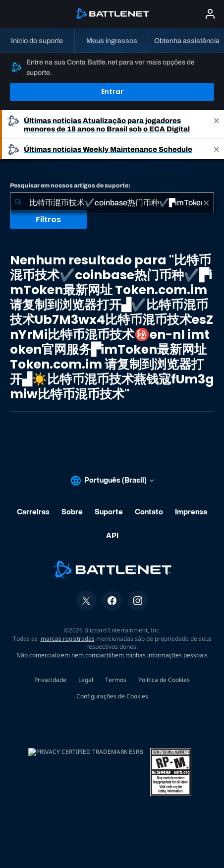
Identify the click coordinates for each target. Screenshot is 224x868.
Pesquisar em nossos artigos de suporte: (70, 186)
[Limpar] (206, 203)
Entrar (112, 92)
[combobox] (112, 203)
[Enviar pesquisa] (18, 203)
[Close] (217, 124)
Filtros (48, 219)
